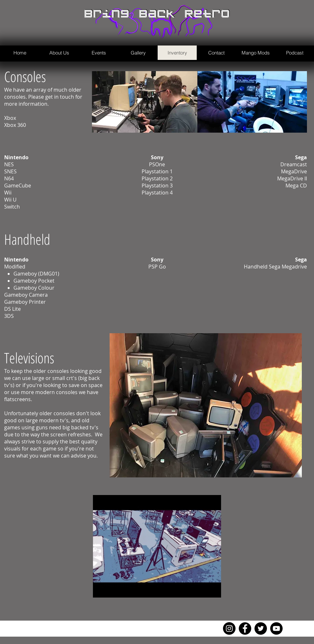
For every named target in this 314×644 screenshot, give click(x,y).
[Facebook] (245, 628)
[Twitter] (261, 628)
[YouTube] (276, 628)
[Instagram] (229, 628)
